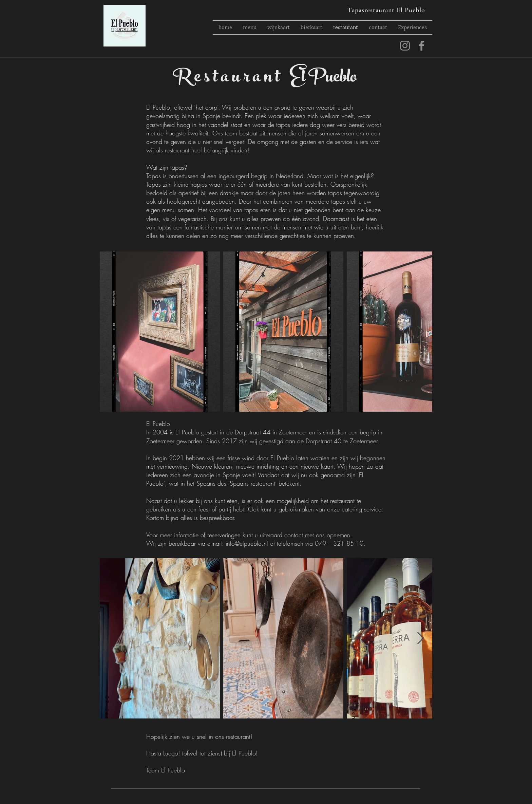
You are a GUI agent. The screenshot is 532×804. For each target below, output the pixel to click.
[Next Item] (421, 332)
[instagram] (405, 46)
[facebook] (422, 46)
